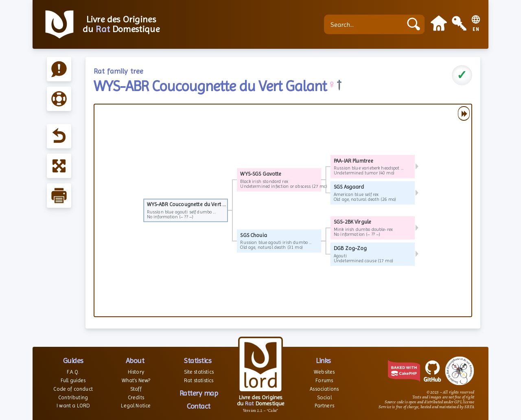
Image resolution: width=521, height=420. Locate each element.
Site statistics (199, 372)
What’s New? (136, 380)
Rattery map (199, 393)
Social (324, 397)
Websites (324, 372)
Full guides (73, 380)
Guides (73, 360)
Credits (136, 397)
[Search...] (365, 24)
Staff (136, 389)
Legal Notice (136, 406)
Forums (324, 380)
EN (476, 29)
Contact (199, 406)
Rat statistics (199, 380)
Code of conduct (73, 389)
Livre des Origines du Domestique (121, 24)
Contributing (73, 397)
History (136, 372)
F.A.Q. (73, 372)
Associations (324, 389)
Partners (324, 406)
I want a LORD (73, 406)
